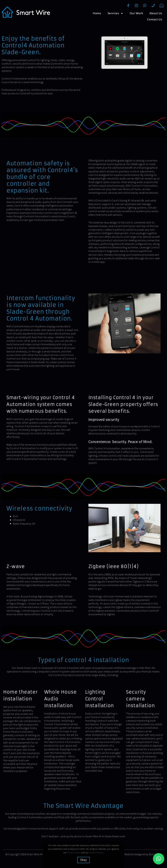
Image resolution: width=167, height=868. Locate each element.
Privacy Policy (74, 852)
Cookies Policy (96, 852)
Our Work (136, 13)
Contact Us (154, 19)
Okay (83, 860)
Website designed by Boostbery (143, 854)
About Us (156, 13)
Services (116, 13)
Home (97, 13)
